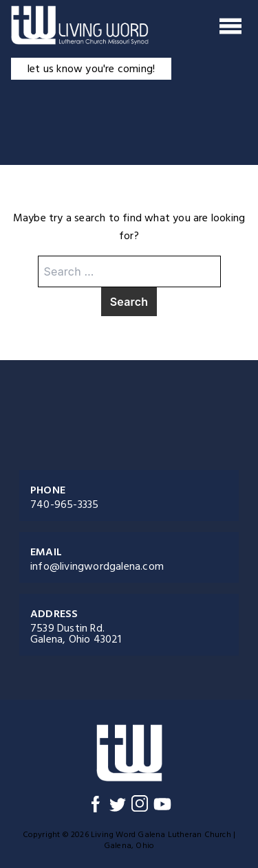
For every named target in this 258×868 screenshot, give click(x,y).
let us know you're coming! (91, 69)
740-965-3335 (64, 504)
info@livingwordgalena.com (97, 566)
